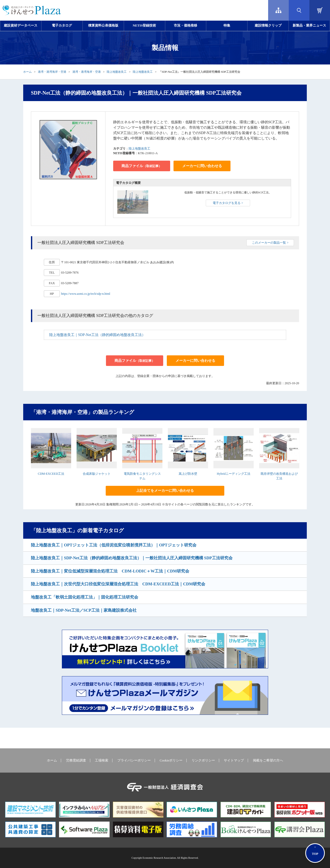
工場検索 (102, 760)
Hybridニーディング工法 (234, 474)
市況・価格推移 (185, 26)
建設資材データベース (21, 26)
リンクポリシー (203, 760)
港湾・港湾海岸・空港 (52, 72)
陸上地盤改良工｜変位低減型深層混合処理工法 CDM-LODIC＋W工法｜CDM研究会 (110, 571)
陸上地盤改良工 (117, 72)
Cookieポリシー (171, 760)
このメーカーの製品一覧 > (270, 243)
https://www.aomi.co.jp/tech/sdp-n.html (86, 294)
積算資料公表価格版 (103, 26)
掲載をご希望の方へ (268, 760)
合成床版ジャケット (97, 474)
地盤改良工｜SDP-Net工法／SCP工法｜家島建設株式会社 (84, 610)
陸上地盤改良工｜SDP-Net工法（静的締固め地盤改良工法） (97, 335)
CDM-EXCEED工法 (51, 474)
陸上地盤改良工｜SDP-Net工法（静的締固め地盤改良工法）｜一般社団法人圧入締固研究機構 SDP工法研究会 (132, 558)
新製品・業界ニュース (309, 26)
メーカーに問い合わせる (202, 166)
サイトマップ (234, 760)
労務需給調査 (76, 760)
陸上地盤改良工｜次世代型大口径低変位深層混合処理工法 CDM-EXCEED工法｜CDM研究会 (118, 584)
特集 (227, 26)
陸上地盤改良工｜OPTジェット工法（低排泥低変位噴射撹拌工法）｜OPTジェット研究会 (114, 545)
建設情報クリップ (268, 26)
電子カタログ (62, 26)
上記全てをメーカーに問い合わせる (165, 491)
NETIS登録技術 (144, 26)
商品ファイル (142, 166)
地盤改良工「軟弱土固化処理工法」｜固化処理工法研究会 (85, 597)
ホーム (27, 72)
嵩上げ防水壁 (188, 474)
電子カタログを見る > (228, 203)
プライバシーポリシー (134, 760)
